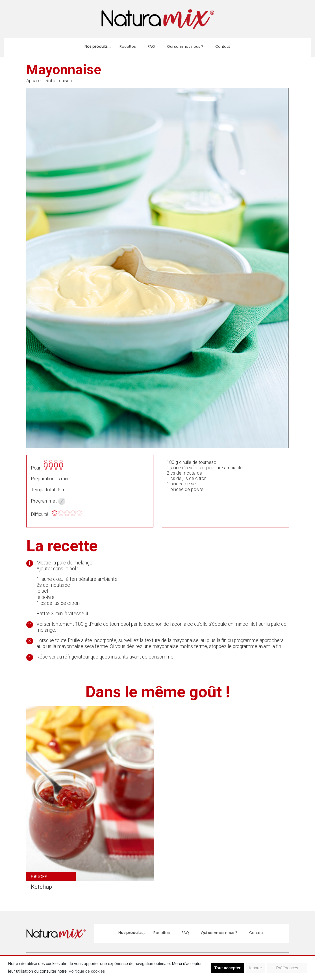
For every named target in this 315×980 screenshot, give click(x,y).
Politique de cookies (87, 971)
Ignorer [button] (256, 968)
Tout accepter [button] (227, 968)
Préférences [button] (287, 968)
